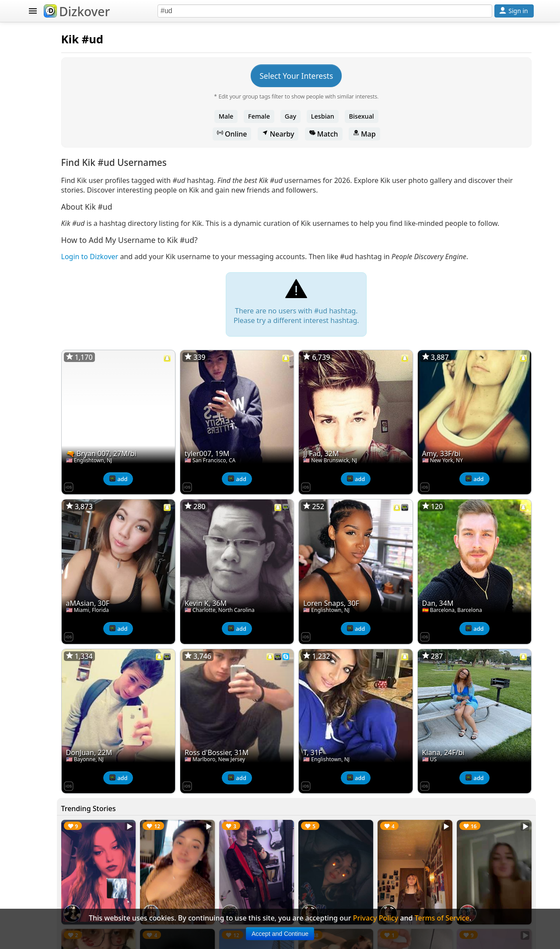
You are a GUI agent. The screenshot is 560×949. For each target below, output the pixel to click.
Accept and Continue (280, 934)
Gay (344, 116)
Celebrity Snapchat (68, 407)
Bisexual (415, 116)
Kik (177, 39)
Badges (49, 442)
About (47, 460)
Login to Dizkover (197, 276)
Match (377, 134)
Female (313, 116)
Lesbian (376, 116)
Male (280, 116)
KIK (34, 125)
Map (418, 134)
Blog (44, 425)
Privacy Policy (59, 495)
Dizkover (77, 11)
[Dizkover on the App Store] (176, 489)
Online (286, 134)
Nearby (332, 134)
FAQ (43, 477)
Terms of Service (64, 512)
